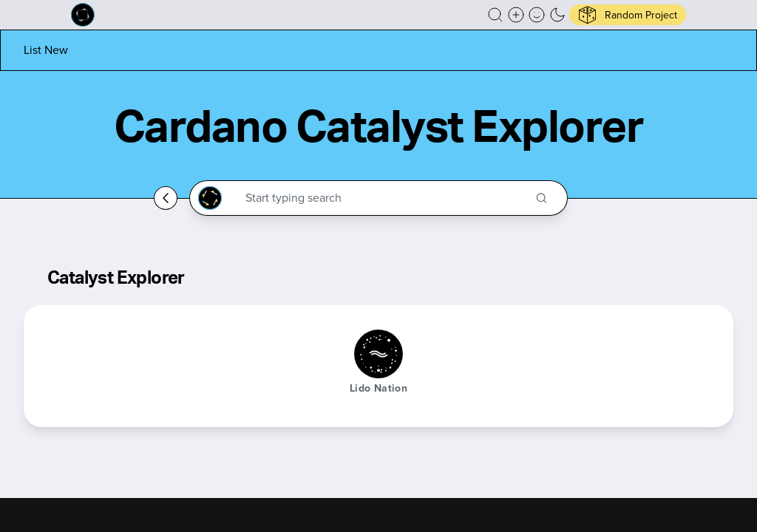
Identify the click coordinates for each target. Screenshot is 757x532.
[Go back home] (166, 198)
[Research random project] (628, 15)
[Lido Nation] (378, 354)
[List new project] (46, 50)
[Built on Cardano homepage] (83, 15)
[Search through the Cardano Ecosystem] (385, 198)
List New (46, 50)
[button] (495, 15)
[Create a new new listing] (516, 15)
